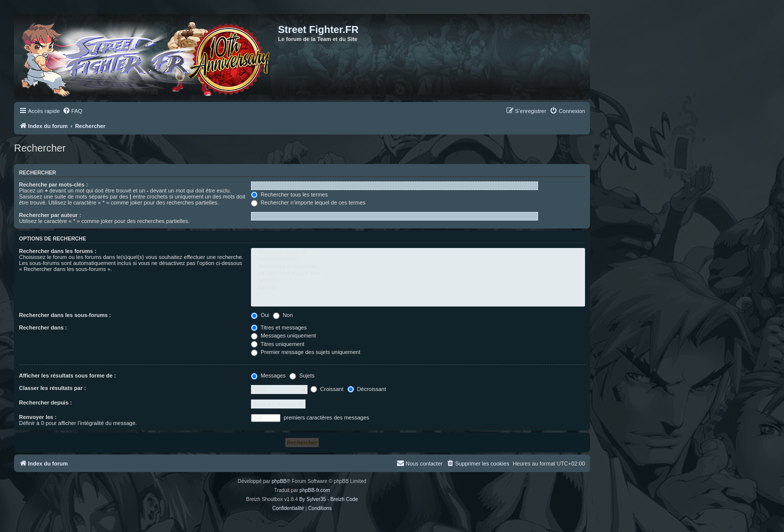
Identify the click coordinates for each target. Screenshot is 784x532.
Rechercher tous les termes (289, 194)
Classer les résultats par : (52, 388)
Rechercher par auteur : (50, 215)
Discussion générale (418, 252)
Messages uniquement (283, 335)
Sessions (418, 280)
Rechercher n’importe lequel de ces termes (308, 202)
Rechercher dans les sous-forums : (65, 315)
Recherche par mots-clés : (53, 184)
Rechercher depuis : (45, 402)
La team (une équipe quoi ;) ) (418, 273)
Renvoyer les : (38, 417)
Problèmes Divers (418, 259)
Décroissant (367, 389)
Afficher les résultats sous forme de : (67, 375)
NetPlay (418, 288)
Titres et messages (279, 327)
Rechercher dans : (43, 327)
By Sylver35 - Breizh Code (328, 499)
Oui (260, 315)
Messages (268, 375)
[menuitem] (72, 111)
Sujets (302, 375)
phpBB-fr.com (315, 490)
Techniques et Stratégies (418, 266)
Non (283, 315)
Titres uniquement (278, 344)
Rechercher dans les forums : (58, 251)
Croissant (327, 389)
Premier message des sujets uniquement (305, 352)
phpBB (279, 481)
